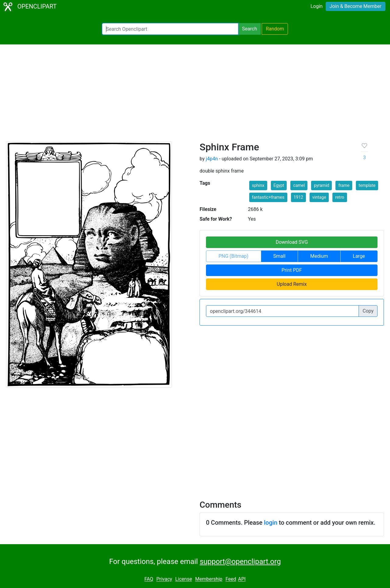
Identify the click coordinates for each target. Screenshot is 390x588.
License (184, 579)
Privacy (164, 579)
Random (275, 29)
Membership (209, 579)
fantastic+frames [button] (268, 197)
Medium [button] (319, 256)
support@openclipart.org (240, 562)
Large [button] (359, 256)
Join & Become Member (356, 6)
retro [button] (340, 197)
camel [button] (299, 185)
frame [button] (344, 185)
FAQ (149, 579)
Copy (368, 311)
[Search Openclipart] (170, 29)
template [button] (367, 185)
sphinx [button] (258, 185)
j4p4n (212, 159)
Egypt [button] (279, 185)
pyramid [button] (321, 185)
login (271, 523)
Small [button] (279, 256)
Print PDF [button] (292, 270)
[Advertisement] (195, 96)
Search (249, 29)
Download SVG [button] (292, 242)
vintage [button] (319, 197)
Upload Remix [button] (292, 284)
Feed (231, 579)
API (242, 579)
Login (316, 6)
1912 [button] (298, 197)
